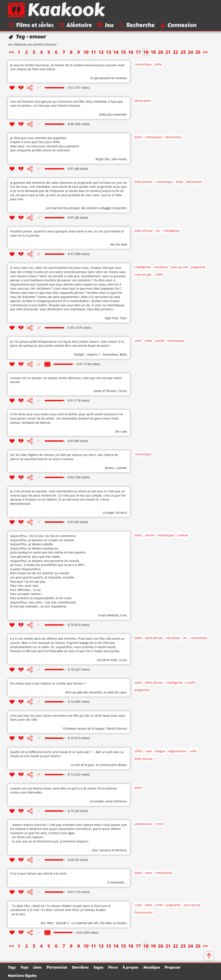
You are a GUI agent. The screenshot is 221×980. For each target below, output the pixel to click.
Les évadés (97, 802)
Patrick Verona (117, 729)
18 (146, 53)
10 (86, 53)
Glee (95, 851)
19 (153, 53)
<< (11, 53)
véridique (161, 268)
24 (190, 53)
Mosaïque (152, 967)
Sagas (98, 967)
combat (183, 536)
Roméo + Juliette (116, 469)
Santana (105, 851)
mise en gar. (144, 275)
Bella (123, 355)
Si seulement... (117, 883)
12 (101, 53)
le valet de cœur (115, 693)
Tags (12, 967)
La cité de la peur (83, 766)
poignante (198, 268)
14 (116, 53)
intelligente (171, 231)
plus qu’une (180, 268)
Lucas (123, 661)
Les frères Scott (107, 661)
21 (168, 53)
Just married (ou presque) (63, 209)
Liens (37, 967)
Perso (113, 967)
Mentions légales (22, 976)
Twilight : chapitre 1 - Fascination (96, 355)
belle (158, 65)
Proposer (172, 967)
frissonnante (144, 913)
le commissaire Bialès (111, 766)
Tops (24, 967)
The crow (121, 432)
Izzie (124, 616)
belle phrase (144, 183)
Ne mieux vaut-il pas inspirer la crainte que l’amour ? (48, 684)
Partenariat (57, 967)
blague (160, 752)
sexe (149, 752)
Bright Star (103, 160)
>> (205, 53)
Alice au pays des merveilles (84, 693)
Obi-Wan (106, 924)
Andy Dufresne (116, 802)
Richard (121, 513)
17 (138, 53)
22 (175, 53)
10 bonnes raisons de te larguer (83, 729)
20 (161, 53)
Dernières (80, 967)
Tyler (123, 319)
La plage (108, 513)
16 (131, 53)
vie (158, 231)
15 (123, 53)
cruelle (190, 683)
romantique (143, 65)
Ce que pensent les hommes (108, 79)
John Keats (119, 160)
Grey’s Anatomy (108, 616)
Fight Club (111, 319)
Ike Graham (90, 209)
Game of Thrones (105, 392)
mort (138, 342)
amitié (160, 342)
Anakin (122, 924)
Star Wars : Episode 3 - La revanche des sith (69, 924)
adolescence (144, 825)
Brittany (121, 851)
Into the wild (118, 245)
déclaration (143, 101)
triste (159, 825)
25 (198, 53)
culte (193, 752)
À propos (130, 967)
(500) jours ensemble (113, 115)
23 (183, 53)
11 (93, 53)
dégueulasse (177, 752)
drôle (138, 752)
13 (108, 53)
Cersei (122, 392)
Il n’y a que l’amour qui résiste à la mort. (39, 874)
